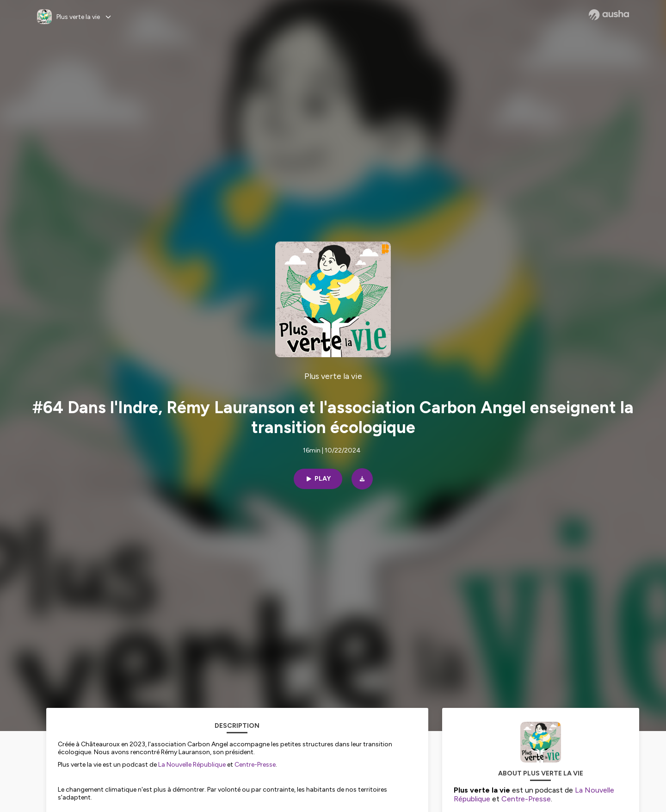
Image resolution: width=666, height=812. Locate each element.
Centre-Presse (255, 765)
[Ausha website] (609, 15)
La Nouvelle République (192, 765)
